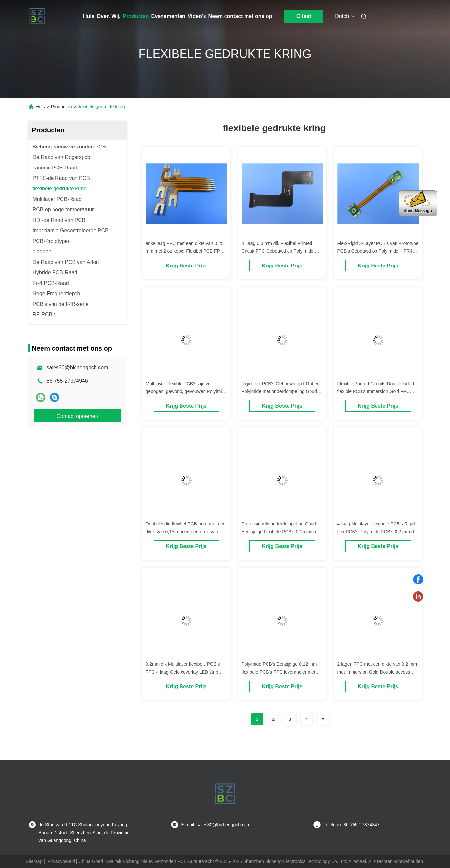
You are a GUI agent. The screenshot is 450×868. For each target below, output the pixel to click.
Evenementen (168, 16)
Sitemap (34, 861)
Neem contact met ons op (240, 16)
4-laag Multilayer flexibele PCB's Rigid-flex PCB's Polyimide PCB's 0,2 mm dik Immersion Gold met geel (377, 532)
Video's (197, 16)
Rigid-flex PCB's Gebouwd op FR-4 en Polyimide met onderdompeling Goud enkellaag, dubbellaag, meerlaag (281, 391)
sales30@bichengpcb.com (77, 368)
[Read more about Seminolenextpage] (307, 719)
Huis (89, 16)
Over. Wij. (109, 16)
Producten (136, 16)
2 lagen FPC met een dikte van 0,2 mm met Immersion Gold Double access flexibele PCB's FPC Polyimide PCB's (377, 672)
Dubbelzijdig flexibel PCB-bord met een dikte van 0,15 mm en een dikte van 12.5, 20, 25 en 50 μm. (186, 532)
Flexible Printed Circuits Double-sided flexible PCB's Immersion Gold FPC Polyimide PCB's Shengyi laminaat (376, 391)
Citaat (304, 16)
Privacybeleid (61, 861)
